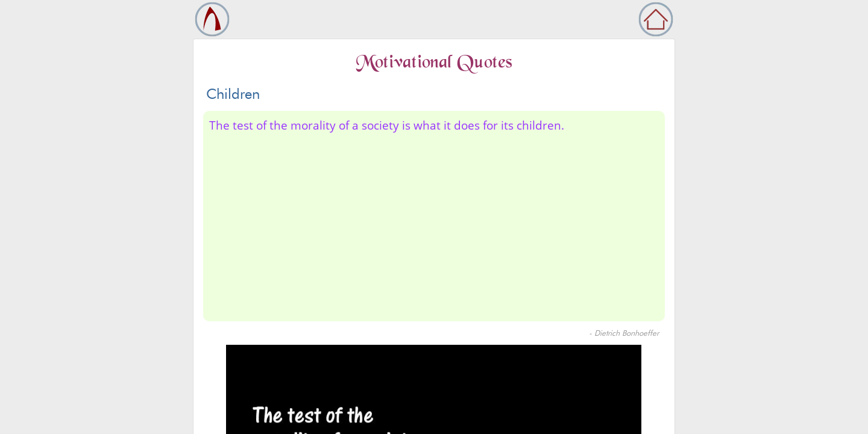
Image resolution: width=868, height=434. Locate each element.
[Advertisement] (434, 225)
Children (233, 94)
